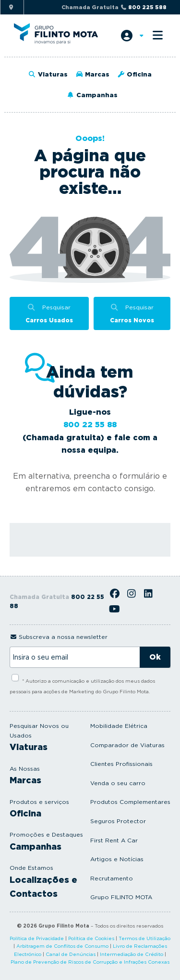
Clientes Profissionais (121, 764)
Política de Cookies (91, 938)
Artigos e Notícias (117, 859)
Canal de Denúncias (71, 954)
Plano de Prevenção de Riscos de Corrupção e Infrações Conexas (90, 962)
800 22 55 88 (90, 425)
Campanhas (92, 95)
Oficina (134, 74)
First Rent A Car (114, 840)
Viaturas (48, 74)
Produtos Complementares (130, 802)
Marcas (92, 74)
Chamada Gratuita (114, 7)
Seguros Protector (118, 821)
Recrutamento (112, 878)
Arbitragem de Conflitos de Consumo (62, 946)
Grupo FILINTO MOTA (121, 897)
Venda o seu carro (118, 783)
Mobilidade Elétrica (119, 726)
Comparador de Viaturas (127, 745)
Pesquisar (49, 314)
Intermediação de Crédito (132, 954)
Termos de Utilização (144, 938)
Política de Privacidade (37, 938)
